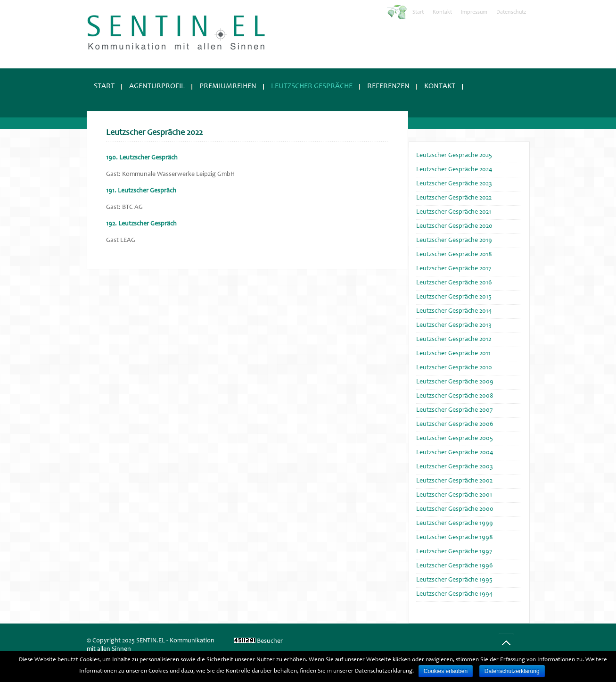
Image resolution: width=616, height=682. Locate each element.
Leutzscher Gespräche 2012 (454, 340)
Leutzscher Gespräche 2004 (455, 453)
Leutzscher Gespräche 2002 (454, 481)
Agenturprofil (157, 86)
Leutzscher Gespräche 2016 (454, 283)
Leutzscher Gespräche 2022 (454, 198)
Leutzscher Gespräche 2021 (454, 212)
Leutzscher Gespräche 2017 (454, 269)
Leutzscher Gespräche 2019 (454, 241)
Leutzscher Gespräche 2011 (453, 354)
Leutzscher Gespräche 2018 (454, 255)
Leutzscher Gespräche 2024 (454, 170)
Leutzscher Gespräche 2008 (455, 396)
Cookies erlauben (446, 671)
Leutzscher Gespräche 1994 (454, 594)
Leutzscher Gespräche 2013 (454, 325)
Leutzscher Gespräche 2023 (454, 184)
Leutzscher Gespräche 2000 (455, 509)
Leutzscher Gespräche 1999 (455, 524)
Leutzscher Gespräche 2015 (454, 297)
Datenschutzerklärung (512, 671)
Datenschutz (511, 12)
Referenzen (388, 86)
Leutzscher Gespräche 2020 (454, 226)
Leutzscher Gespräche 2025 (454, 156)
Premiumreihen (228, 86)
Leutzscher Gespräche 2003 (455, 467)
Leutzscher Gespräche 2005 (455, 439)
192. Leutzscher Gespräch (141, 224)
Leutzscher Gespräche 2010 (454, 368)
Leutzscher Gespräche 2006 (455, 424)
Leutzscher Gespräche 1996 (455, 566)
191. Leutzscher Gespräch (141, 191)
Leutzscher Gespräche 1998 (455, 538)
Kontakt (442, 12)
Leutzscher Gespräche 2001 (454, 495)
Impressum (474, 12)
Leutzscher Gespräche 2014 (454, 311)
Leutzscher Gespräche (312, 86)
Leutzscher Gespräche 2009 (455, 382)
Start (418, 12)
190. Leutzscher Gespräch (142, 158)
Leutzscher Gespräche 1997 (454, 552)
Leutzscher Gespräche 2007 (455, 410)
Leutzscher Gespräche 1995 (454, 580)
